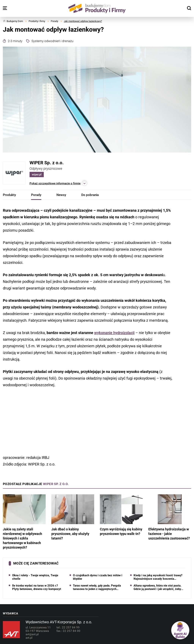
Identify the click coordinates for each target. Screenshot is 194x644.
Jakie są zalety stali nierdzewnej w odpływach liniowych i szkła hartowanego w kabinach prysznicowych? (24, 522)
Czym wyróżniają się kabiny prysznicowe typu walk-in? (121, 515)
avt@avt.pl (32, 634)
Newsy (61, 195)
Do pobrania (90, 195)
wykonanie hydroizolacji (114, 333)
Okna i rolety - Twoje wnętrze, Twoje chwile (35, 577)
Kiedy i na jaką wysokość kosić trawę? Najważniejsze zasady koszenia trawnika (158, 577)
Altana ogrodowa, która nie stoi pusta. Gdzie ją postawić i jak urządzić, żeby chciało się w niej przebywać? (157, 587)
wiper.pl (37, 175)
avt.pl (29, 638)
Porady (36, 195)
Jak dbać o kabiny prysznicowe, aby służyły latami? (73, 517)
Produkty (9, 195)
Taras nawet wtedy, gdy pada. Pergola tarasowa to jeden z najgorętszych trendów (97, 587)
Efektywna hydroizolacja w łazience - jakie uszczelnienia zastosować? (170, 517)
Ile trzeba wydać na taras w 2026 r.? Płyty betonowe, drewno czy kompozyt (37, 587)
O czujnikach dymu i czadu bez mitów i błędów (98, 577)
